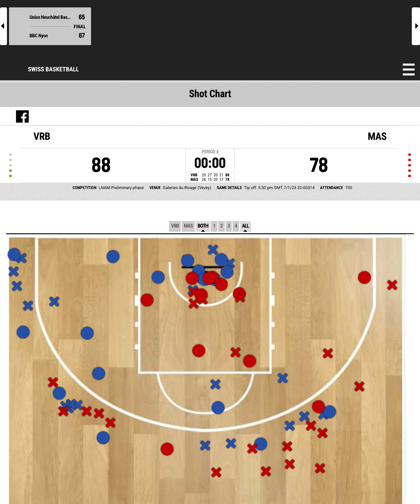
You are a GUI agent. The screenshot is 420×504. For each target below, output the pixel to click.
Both (203, 226)
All (245, 226)
